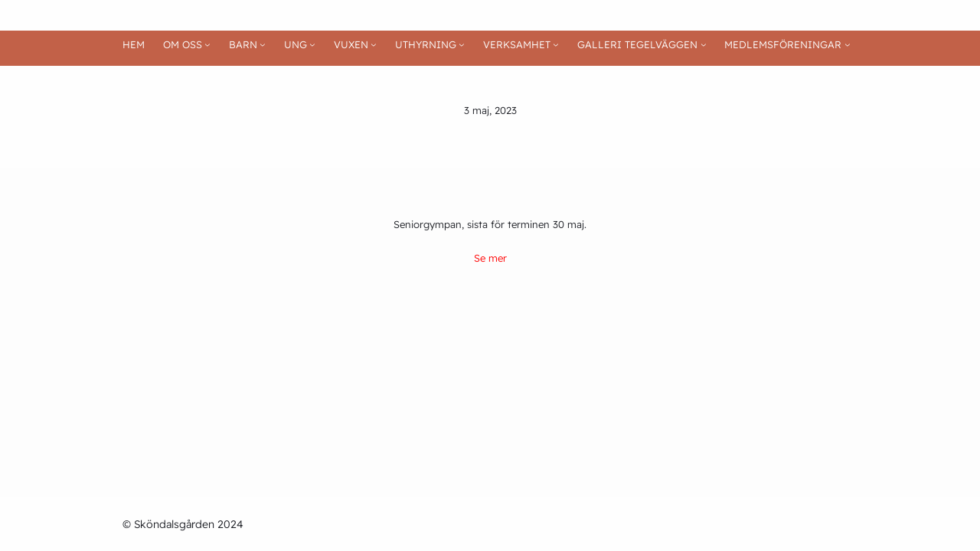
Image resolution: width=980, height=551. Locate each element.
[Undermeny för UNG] (312, 45)
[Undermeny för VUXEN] (374, 45)
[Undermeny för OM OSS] (207, 45)
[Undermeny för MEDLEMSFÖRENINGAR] (848, 45)
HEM (134, 44)
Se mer (490, 258)
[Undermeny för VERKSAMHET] (556, 45)
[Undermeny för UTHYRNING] (462, 45)
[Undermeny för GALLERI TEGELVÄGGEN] (704, 45)
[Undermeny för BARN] (263, 45)
